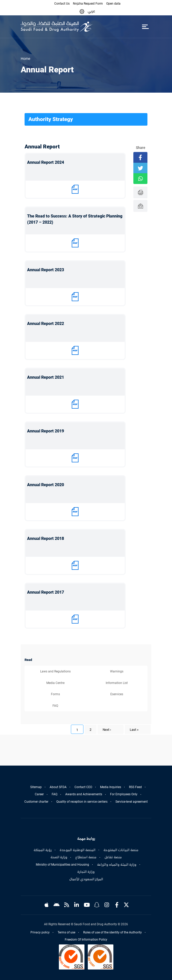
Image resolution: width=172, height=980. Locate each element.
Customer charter (36, 802)
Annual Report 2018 (46, 538)
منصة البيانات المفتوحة (121, 850)
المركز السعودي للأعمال (86, 879)
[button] (82, 11)
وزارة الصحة (59, 857)
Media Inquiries (111, 787)
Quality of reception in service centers (82, 802)
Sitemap (36, 787)
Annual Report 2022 (46, 324)
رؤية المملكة (43, 850)
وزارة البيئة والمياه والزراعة (117, 865)
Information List (117, 683)
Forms (55, 694)
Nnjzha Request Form (88, 4)
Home (25, 59)
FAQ (55, 706)
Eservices (117, 694)
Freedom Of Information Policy (86, 940)
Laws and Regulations (55, 671)
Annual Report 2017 (46, 592)
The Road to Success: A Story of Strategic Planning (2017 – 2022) (75, 219)
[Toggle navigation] (145, 27)
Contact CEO (83, 787)
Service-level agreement (132, 802)
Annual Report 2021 (46, 377)
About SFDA (58, 787)
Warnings (117, 671)
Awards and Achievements (84, 794)
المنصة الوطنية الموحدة (78, 850)
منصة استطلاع (86, 857)
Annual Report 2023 (46, 270)
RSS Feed (135, 787)
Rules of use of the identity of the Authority (112, 932)
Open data (113, 4)
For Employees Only (124, 794)
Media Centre (55, 683)
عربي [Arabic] (91, 11)
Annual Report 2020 (46, 485)
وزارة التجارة (86, 872)
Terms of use (66, 932)
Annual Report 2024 (46, 162)
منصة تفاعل (113, 857)
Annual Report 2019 (46, 431)
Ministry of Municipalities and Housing (62, 865)
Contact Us (62, 4)
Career (39, 794)
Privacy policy (40, 932)
